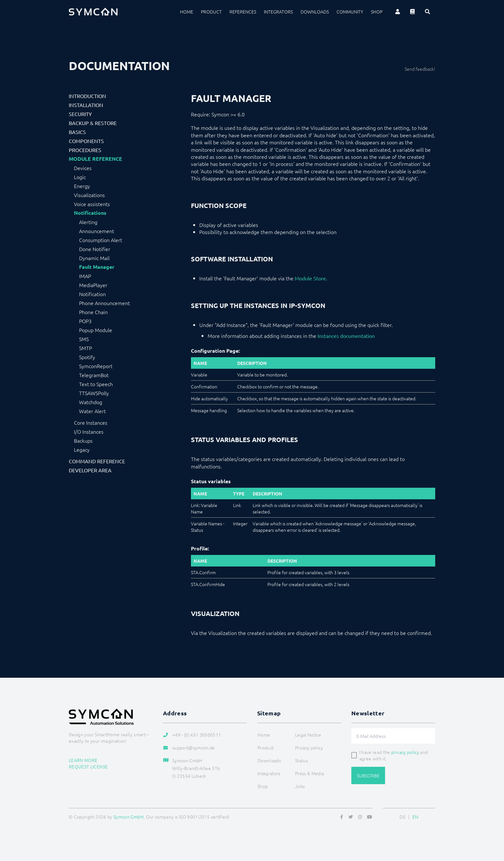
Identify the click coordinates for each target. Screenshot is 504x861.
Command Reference (97, 461)
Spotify (87, 357)
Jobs (300, 786)
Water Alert (92, 411)
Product (211, 12)
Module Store (310, 278)
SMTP (85, 348)
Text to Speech (96, 384)
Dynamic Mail (94, 258)
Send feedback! (420, 69)
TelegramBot (94, 375)
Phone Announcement (104, 303)
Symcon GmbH (129, 817)
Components (86, 141)
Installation (86, 105)
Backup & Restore (93, 123)
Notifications (90, 213)
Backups (83, 440)
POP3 (85, 321)
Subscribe (368, 775)
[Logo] (93, 12)
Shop (377, 12)
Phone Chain (93, 312)
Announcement (97, 231)
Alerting (88, 222)
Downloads (315, 12)
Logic (80, 177)
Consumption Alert (101, 240)
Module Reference (95, 159)
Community (350, 12)
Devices (83, 168)
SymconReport (96, 366)
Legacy (82, 449)
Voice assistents (92, 204)
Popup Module (96, 330)
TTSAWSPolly (94, 393)
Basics (77, 132)
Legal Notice (308, 735)
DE (403, 817)
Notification (92, 294)
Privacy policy (309, 748)
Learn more (83, 760)
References (243, 12)
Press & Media (310, 773)
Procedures (85, 150)
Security (80, 114)
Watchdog (91, 402)
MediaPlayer (93, 285)
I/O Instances (89, 431)
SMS (84, 339)
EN (415, 817)
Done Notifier (95, 249)
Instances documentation (346, 336)
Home (187, 12)
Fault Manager (97, 267)
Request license (88, 766)
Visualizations (89, 195)
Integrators (278, 12)
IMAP (85, 276)
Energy (82, 186)
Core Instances (91, 422)
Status (301, 760)
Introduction (87, 96)
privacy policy (405, 752)
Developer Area (90, 470)
